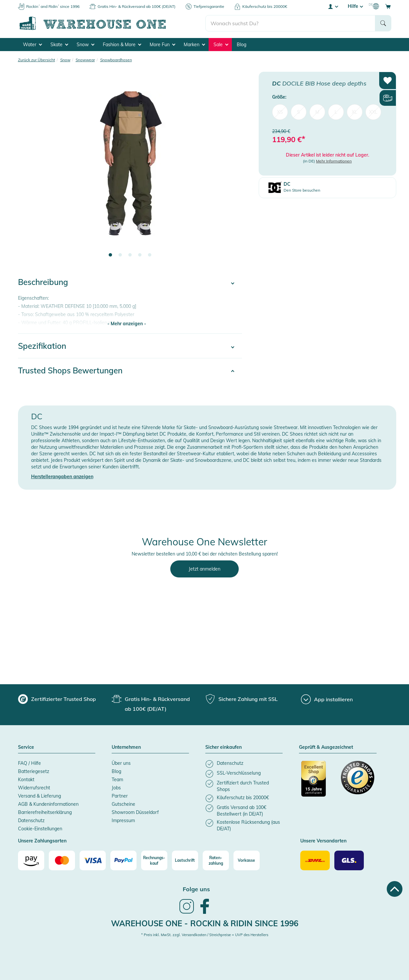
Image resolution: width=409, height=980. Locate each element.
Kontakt (26, 780)
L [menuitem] (336, 112)
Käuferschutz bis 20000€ (265, 6)
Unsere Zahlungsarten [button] (42, 841)
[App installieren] (327, 699)
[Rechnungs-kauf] (154, 860)
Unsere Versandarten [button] (323, 841)
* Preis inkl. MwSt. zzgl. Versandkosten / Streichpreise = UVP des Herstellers (205, 935)
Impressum (123, 820)
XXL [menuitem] (373, 112)
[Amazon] (31, 860)
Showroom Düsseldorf (135, 812)
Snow (85, 45)
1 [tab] (110, 255)
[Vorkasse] (247, 860)
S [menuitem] (298, 112)
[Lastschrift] (185, 860)
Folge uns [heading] (196, 889)
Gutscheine (123, 804)
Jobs (116, 788)
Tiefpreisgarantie (209, 6)
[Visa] (93, 860)
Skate (59, 45)
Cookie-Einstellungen (40, 829)
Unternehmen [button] (126, 747)
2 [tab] (120, 255)
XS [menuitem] (280, 112)
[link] (187, 913)
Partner (120, 796)
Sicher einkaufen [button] (223, 747)
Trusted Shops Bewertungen (70, 370)
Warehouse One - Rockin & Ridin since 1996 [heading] (205, 923)
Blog (242, 45)
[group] (57, 699)
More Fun (162, 45)
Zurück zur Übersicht (37, 60)
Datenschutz (31, 820)
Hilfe (355, 6)
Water (32, 45)
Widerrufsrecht (34, 788)
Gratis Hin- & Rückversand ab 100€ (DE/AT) (137, 6)
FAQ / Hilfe (29, 763)
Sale (221, 45)
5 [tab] (150, 255)
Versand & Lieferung (39, 796)
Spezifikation (42, 346)
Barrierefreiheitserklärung (45, 812)
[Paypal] (123, 860)
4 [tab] (140, 255)
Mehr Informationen (334, 161)
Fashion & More (122, 45)
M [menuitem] (317, 112)
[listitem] (244, 764)
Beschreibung (43, 282)
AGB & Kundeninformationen (48, 804)
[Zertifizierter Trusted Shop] (318, 782)
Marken (194, 45)
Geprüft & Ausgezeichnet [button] (326, 747)
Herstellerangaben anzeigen (62, 477)
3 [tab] (130, 255)
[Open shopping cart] (388, 6)
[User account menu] (333, 6)
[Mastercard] (62, 860)
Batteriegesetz (34, 771)
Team (117, 780)
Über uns (121, 763)
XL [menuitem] (354, 112)
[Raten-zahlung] (216, 860)
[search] (290, 23)
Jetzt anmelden (204, 569)
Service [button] (26, 747)
